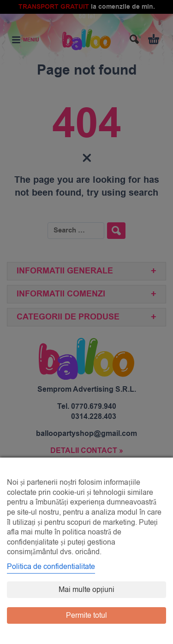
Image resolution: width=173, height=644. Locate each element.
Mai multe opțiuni (86, 590)
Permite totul (86, 615)
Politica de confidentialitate (51, 567)
